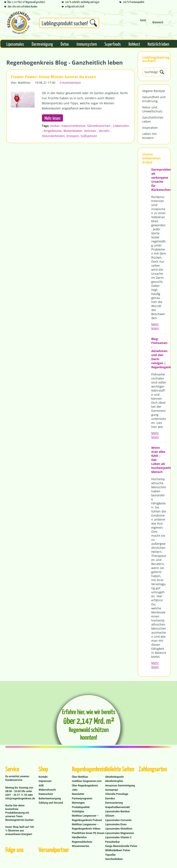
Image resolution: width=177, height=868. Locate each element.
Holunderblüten (53, 136)
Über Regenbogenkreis (85, 786)
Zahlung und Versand (51, 803)
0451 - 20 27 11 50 (16, 795)
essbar (55, 126)
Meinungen (78, 803)
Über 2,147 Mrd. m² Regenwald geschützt (25, 2)
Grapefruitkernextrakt (117, 807)
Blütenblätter (73, 131)
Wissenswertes (81, 846)
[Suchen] (93, 23)
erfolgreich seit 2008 (73, 6)
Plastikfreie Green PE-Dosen (88, 833)
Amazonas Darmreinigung (120, 786)
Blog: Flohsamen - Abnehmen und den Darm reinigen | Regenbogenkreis (159, 353)
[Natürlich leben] (158, 44)
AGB (41, 786)
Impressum (45, 781)
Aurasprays (112, 790)
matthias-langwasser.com (87, 781)
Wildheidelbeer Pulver (118, 850)
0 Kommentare (70, 83)
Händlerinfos (79, 837)
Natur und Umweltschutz (152, 109)
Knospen (73, 136)
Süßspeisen (89, 136)
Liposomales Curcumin (118, 820)
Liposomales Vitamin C (118, 837)
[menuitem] (69, 24)
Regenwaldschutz (82, 842)
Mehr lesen (155, 326)
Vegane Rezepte (154, 91)
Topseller (110, 855)
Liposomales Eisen (116, 824)
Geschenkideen (114, 859)
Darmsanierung (114, 803)
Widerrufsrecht (47, 790)
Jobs (75, 790)
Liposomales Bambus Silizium (117, 814)
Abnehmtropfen (114, 781)
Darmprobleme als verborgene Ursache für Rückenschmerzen (159, 180)
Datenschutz (46, 794)
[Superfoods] (113, 44)
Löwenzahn (121, 126)
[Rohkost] (134, 44)
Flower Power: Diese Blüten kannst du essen (54, 77)
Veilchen (91, 131)
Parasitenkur (112, 842)
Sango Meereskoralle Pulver (121, 846)
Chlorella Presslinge (117, 794)
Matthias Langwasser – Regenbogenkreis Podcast (87, 818)
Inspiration (150, 128)
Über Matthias (80, 777)
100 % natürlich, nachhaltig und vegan (81, 2)
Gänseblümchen (99, 126)
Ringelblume (53, 131)
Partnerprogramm (82, 799)
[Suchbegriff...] (69, 23)
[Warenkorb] (158, 24)
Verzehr (105, 131)
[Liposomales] (15, 44)
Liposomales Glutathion (119, 829)
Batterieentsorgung (50, 799)
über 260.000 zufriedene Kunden (21, 6)
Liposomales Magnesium (119, 833)
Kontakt (43, 777)
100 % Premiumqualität (132, 2)
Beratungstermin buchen (19, 820)
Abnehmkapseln (114, 777)
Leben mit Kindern (149, 136)
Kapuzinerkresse (73, 126)
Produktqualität (81, 807)
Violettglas (78, 811)
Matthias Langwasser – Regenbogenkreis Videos (86, 827)
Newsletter (78, 794)
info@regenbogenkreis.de (20, 799)
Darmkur (110, 799)
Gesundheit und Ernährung (154, 99)
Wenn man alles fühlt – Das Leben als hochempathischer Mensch (159, 460)
